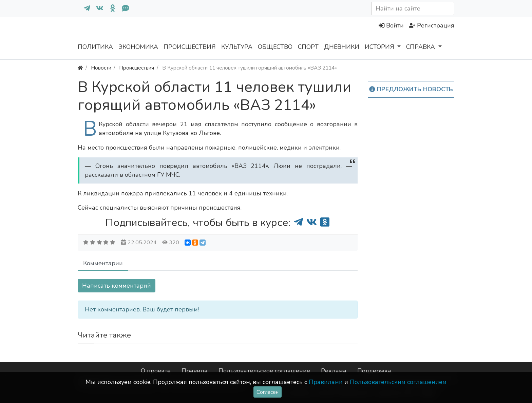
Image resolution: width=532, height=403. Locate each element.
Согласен (268, 392)
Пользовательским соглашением (398, 382)
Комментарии (103, 263)
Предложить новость (411, 89)
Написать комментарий (117, 286)
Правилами (326, 382)
